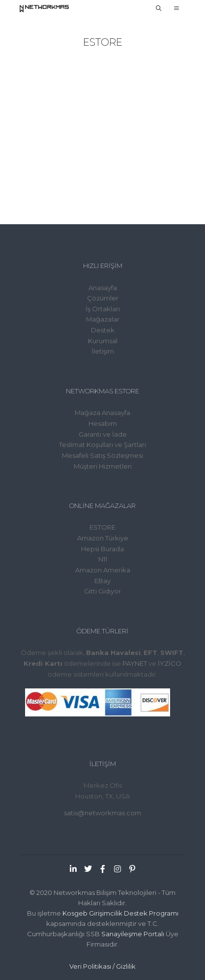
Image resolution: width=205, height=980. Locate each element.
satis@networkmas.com (102, 813)
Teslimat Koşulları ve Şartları (102, 445)
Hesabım (103, 423)
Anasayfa (103, 288)
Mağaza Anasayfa (102, 413)
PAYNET (135, 663)
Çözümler (103, 298)
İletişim (103, 351)
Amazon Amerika (103, 570)
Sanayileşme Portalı (133, 934)
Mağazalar (103, 319)
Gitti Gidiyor (102, 591)
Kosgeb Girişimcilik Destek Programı (120, 913)
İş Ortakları (103, 309)
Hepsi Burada (102, 549)
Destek (103, 330)
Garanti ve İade (103, 434)
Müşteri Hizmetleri (103, 466)
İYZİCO (170, 663)
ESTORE (102, 527)
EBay (102, 581)
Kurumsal (103, 341)
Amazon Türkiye (103, 538)
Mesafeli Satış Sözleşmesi (102, 455)
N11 (103, 559)
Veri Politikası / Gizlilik (102, 966)
